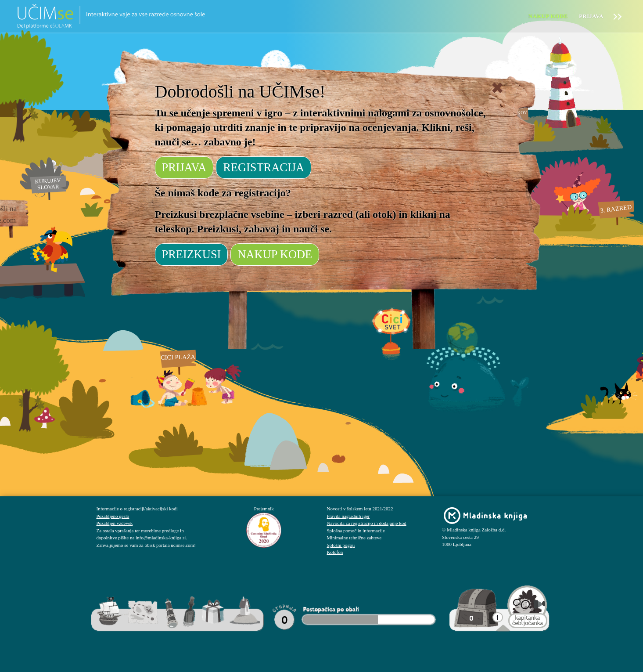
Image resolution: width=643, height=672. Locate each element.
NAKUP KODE (275, 254)
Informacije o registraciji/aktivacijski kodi (137, 509)
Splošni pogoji (341, 545)
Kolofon (335, 552)
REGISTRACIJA (264, 167)
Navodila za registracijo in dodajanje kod (367, 523)
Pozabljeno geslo (113, 516)
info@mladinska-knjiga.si (161, 538)
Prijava (591, 16)
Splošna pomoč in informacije (356, 531)
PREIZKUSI (192, 254)
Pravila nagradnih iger (348, 516)
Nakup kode (548, 16)
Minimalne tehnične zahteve (354, 538)
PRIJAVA (184, 167)
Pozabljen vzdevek (115, 523)
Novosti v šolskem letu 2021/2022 (360, 509)
